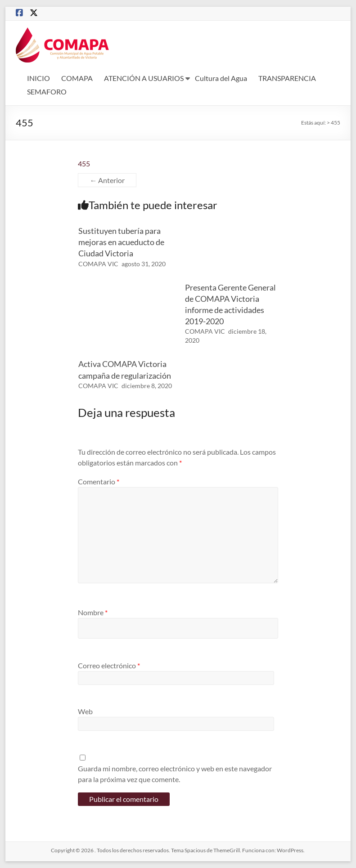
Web (85, 711)
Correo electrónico (109, 665)
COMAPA (77, 78)
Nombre (93, 612)
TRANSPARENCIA (287, 78)
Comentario (99, 481)
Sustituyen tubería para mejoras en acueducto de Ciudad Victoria (121, 242)
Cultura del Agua (221, 78)
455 (84, 163)
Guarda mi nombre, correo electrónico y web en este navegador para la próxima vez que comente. (175, 774)
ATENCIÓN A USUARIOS (144, 78)
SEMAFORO (47, 92)
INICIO (38, 78)
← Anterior (107, 180)
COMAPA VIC (98, 264)
